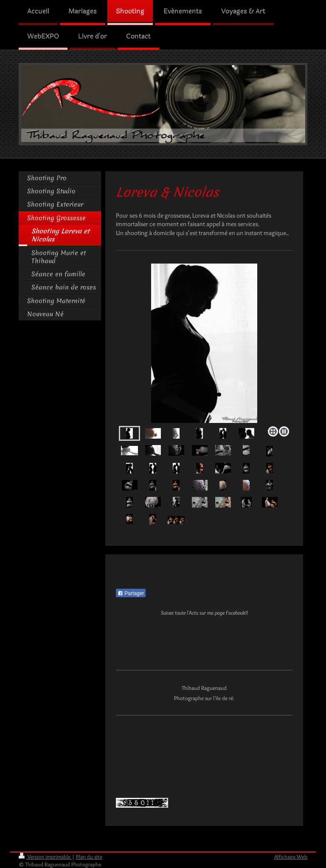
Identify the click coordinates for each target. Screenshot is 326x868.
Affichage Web (291, 857)
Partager (131, 593)
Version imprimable (45, 857)
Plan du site (89, 857)
